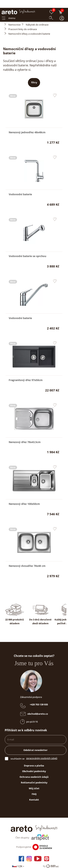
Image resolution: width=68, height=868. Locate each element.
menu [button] (9, 10)
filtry (34, 75)
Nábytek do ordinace (37, 17)
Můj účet (34, 780)
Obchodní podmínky (34, 763)
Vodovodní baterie (20, 186)
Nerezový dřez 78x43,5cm (25, 434)
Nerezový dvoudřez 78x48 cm (27, 558)
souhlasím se (17, 751)
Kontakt (34, 792)
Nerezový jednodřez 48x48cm (27, 124)
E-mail (11, 732)
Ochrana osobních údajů (34, 769)
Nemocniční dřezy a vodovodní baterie (29, 26)
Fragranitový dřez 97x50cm (26, 372)
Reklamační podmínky (34, 775)
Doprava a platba (34, 758)
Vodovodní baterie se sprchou (27, 248)
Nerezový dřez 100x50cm (24, 496)
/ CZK (18, 858)
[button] (62, 10)
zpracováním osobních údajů (42, 750)
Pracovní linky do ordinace (23, 21)
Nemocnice (14, 17)
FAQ (34, 786)
